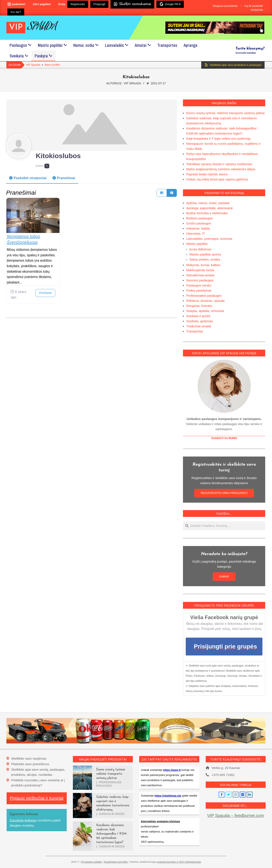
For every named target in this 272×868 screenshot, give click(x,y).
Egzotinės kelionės (23, 820)
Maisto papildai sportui (205, 254)
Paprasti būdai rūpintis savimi (207, 174)
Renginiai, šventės (199, 306)
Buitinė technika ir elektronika (207, 213)
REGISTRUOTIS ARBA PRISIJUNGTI (224, 493)
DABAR (224, 577)
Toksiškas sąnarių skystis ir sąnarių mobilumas (219, 164)
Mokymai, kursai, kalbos (203, 265)
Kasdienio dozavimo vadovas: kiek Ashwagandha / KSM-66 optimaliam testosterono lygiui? (112, 834)
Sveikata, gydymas (200, 321)
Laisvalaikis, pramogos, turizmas (209, 239)
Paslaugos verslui (199, 285)
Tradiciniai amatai (199, 326)
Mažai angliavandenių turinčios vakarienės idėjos (221, 169)
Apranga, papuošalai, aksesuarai (209, 208)
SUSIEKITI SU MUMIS (224, 438)
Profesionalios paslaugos (204, 296)
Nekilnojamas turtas (200, 270)
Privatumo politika (91, 862)
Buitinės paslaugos (200, 218)
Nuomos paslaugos (200, 280)
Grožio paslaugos (199, 223)
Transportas (195, 331)
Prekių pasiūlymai (199, 290)
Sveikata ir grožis (198, 316)
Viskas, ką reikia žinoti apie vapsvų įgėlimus (217, 179)
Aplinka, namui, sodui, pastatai (208, 203)
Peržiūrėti (45, 293)
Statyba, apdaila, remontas (205, 311)
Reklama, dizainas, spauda (205, 301)
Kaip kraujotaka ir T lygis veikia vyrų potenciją (218, 138)
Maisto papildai (197, 244)
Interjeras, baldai (198, 228)
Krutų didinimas (200, 249)
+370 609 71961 (223, 775)
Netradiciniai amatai (200, 275)
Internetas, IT (195, 233)
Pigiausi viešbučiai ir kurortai (37, 798)
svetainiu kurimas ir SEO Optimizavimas (179, 862)
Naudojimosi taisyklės (116, 862)
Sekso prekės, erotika (205, 259)
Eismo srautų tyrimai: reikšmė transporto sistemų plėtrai (225, 113)
